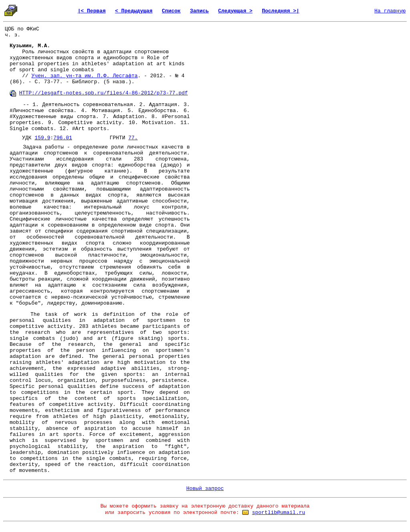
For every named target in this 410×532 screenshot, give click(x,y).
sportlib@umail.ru (278, 513)
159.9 (42, 138)
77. (133, 138)
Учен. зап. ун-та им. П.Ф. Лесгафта (85, 76)
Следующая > (235, 11)
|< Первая (92, 11)
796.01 (63, 138)
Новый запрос (205, 489)
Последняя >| (281, 11)
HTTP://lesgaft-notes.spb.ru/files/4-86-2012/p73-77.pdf (104, 93)
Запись (200, 11)
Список (171, 11)
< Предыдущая (134, 11)
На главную (390, 11)
